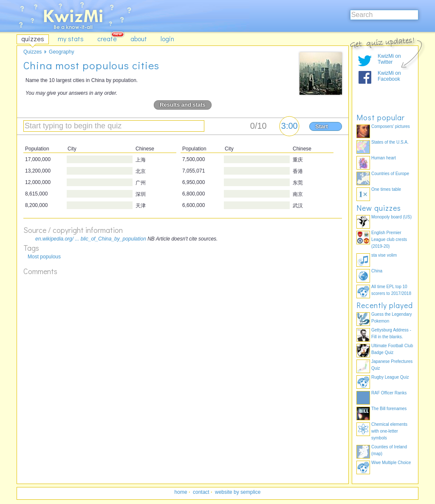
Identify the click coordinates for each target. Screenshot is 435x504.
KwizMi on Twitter (389, 59)
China (377, 271)
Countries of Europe (390, 174)
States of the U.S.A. (390, 142)
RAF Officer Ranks (389, 393)
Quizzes (32, 52)
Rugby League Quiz (390, 377)
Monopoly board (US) (391, 217)
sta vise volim (384, 255)
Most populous (44, 257)
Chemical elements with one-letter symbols (389, 431)
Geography (61, 52)
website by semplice (238, 492)
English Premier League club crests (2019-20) (389, 239)
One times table (386, 189)
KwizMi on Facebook (389, 76)
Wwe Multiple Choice (391, 463)
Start (322, 126)
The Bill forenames (389, 409)
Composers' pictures (391, 126)
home (181, 492)
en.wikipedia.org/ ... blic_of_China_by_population (91, 239)
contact (201, 492)
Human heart (384, 158)
